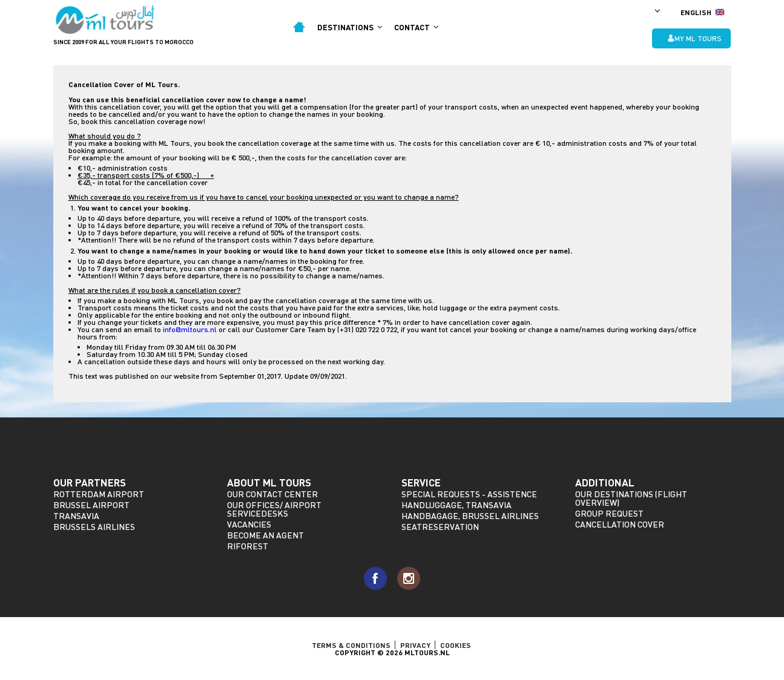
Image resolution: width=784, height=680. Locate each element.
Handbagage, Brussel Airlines (470, 516)
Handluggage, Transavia (456, 505)
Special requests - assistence (469, 494)
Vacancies (249, 524)
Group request (609, 513)
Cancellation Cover (620, 524)
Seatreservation (440, 527)
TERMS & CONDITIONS (351, 645)
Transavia (76, 516)
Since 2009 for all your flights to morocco (124, 42)
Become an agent (265, 535)
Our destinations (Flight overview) (631, 498)
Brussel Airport (91, 505)
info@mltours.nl (190, 329)
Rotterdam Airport (99, 494)
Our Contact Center (272, 494)
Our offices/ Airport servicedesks (274, 509)
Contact (416, 27)
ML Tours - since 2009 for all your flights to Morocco (106, 20)
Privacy (415, 645)
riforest (248, 546)
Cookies (456, 645)
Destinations (350, 27)
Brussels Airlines (94, 527)
